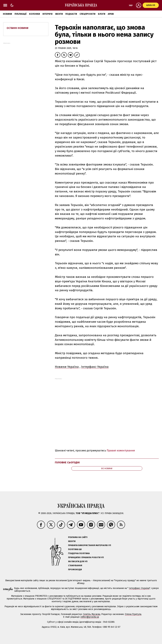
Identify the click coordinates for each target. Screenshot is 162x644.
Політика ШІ (75, 549)
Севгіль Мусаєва (92, 614)
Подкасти (71, 14)
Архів (111, 14)
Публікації (20, 14)
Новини (7, 14)
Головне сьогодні (67, 462)
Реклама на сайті (78, 537)
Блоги (102, 14)
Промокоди (75, 569)
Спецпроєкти (87, 14)
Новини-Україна (67, 367)
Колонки (34, 14)
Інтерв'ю (48, 14)
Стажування (75, 565)
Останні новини (18, 28)
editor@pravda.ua (90, 617)
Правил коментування (121, 451)
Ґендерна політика (79, 553)
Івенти (59, 14)
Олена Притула (133, 614)
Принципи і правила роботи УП (86, 557)
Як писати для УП (78, 561)
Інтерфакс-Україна (95, 367)
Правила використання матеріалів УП (90, 545)
